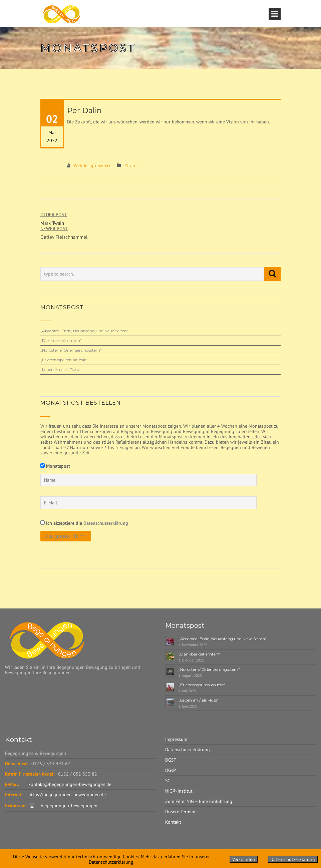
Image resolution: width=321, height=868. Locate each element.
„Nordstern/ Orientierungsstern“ (71, 350)
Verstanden (244, 859)
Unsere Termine (181, 812)
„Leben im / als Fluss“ (60, 369)
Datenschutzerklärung (106, 523)
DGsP (171, 770)
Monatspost (58, 466)
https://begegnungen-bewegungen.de (67, 795)
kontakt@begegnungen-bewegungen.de (70, 784)
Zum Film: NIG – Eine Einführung (199, 801)
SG (168, 781)
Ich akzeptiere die (84, 523)
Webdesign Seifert (92, 165)
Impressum (176, 739)
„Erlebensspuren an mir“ (64, 360)
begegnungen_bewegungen (64, 806)
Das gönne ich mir (66, 536)
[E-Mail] (148, 503)
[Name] (148, 480)
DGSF (171, 760)
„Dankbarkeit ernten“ (61, 340)
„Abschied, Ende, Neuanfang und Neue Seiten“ (84, 331)
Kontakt (173, 822)
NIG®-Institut (179, 791)
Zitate (130, 165)
